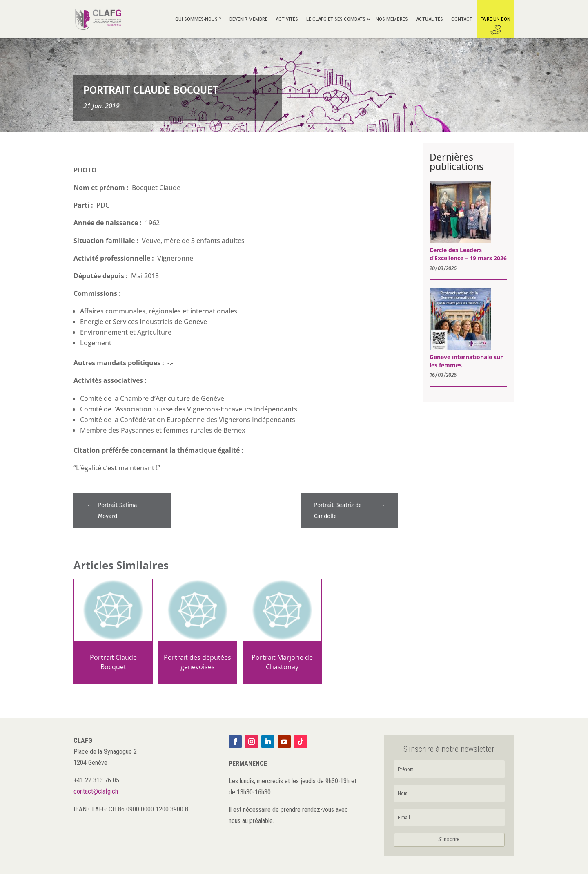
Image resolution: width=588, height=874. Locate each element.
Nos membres (392, 19)
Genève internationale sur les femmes (466, 361)
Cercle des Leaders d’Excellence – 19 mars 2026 (468, 254)
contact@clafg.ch (96, 791)
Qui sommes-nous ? (198, 19)
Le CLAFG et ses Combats (336, 19)
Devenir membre (248, 19)
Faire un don (496, 19)
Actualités (430, 19)
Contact (462, 19)
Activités (287, 19)
